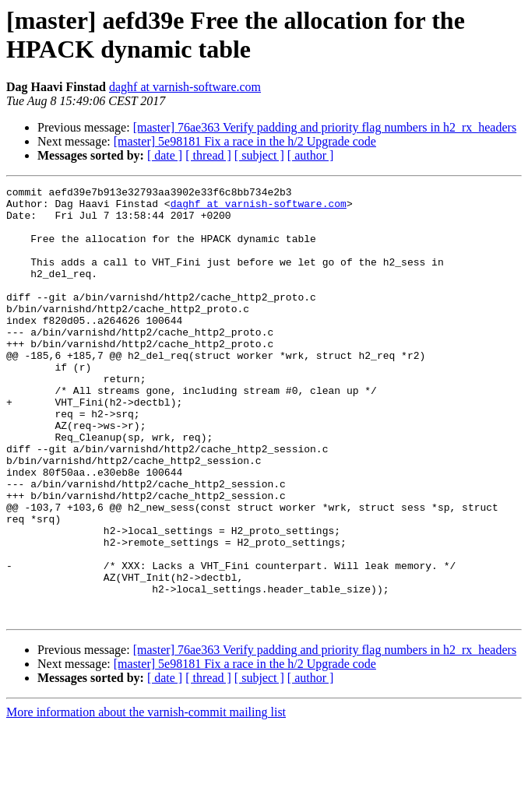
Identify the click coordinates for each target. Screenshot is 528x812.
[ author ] (311, 155)
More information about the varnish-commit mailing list (146, 798)
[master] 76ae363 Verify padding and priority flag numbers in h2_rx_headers (325, 127)
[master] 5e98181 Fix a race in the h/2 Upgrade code (245, 141)
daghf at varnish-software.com (185, 87)
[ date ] (165, 155)
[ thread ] (208, 155)
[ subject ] (259, 155)
